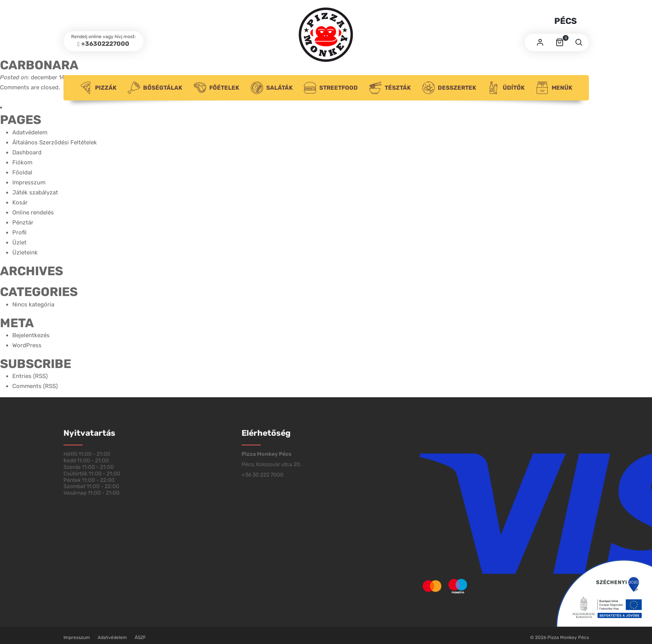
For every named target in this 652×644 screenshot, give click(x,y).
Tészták (390, 88)
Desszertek (449, 88)
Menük (554, 88)
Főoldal (22, 172)
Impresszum (29, 182)
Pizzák (98, 88)
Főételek (217, 88)
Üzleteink (25, 253)
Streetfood (331, 88)
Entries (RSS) (30, 376)
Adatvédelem (30, 132)
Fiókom (22, 162)
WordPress (27, 345)
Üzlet (19, 243)
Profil (19, 233)
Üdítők (506, 88)
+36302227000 (105, 44)
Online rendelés (33, 212)
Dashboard (27, 152)
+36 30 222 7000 (263, 475)
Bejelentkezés (31, 335)
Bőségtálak (155, 88)
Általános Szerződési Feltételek (55, 142)
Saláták (272, 88)
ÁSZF (140, 637)
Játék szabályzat (35, 192)
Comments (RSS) (35, 386)
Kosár (20, 202)
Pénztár (23, 222)
